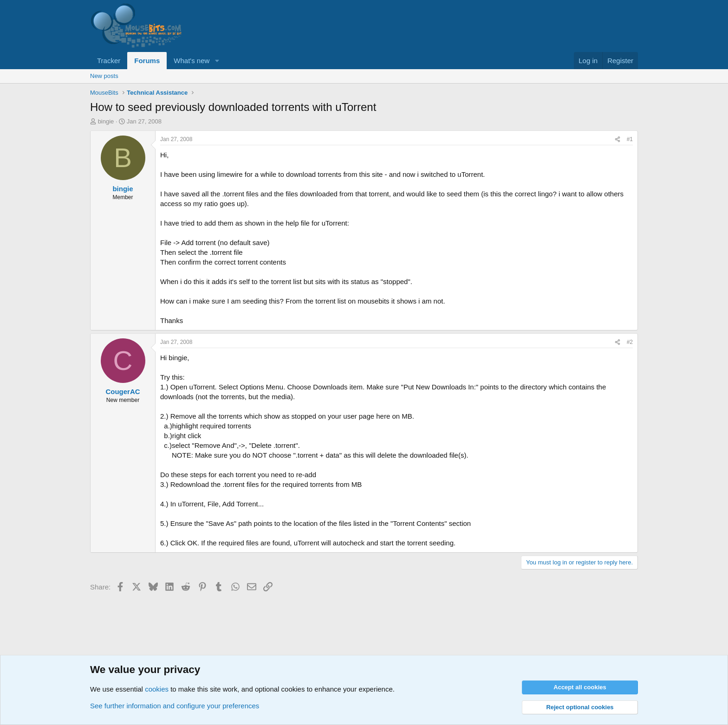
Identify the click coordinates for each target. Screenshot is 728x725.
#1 (630, 139)
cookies (157, 689)
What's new (192, 61)
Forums (147, 61)
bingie (106, 121)
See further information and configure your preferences (175, 706)
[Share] (617, 139)
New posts (104, 76)
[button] (217, 61)
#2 (630, 342)
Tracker (109, 61)
